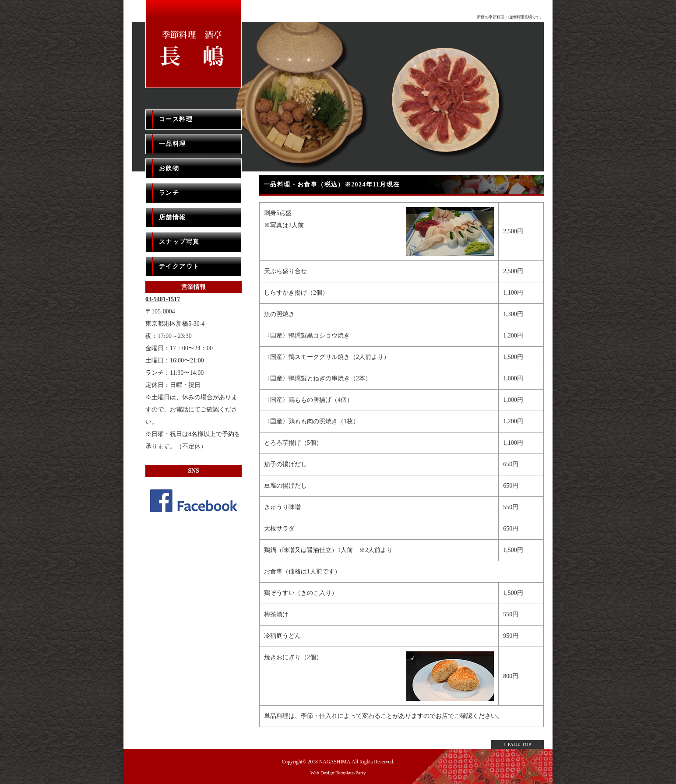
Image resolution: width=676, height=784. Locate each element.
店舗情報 (173, 217)
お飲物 (169, 168)
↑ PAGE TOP (518, 744)
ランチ (169, 193)
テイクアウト (179, 266)
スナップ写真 (179, 242)
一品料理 (173, 144)
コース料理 (176, 119)
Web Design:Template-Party (338, 773)
